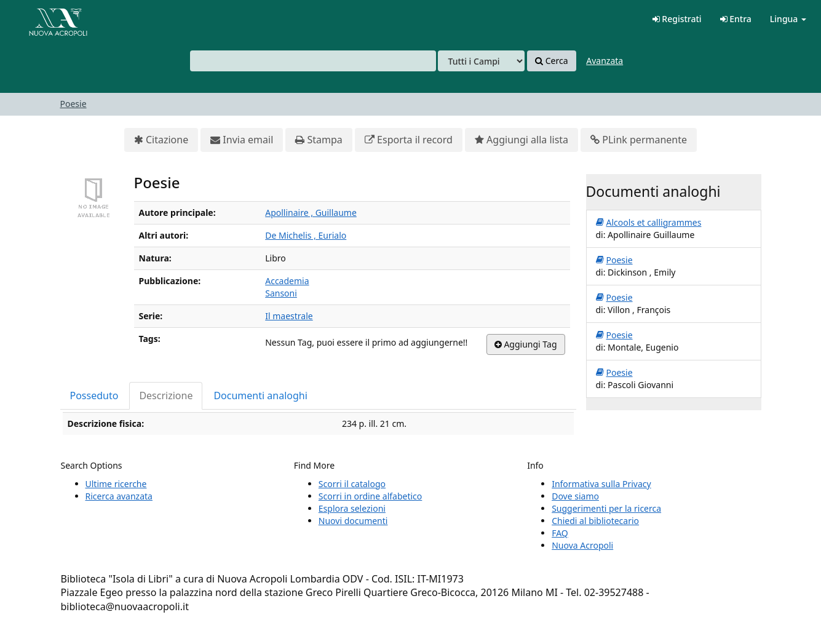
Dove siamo (575, 496)
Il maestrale (289, 316)
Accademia (287, 281)
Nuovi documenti (353, 521)
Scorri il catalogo (352, 484)
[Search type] (481, 61)
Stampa (319, 140)
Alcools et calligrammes (649, 223)
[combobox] (313, 61)
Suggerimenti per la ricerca (606, 508)
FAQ (560, 533)
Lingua (788, 19)
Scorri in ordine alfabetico (370, 496)
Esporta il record (409, 140)
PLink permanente (639, 140)
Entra (736, 19)
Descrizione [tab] (166, 396)
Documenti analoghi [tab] (260, 396)
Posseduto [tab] (94, 396)
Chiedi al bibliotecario (595, 521)
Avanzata (605, 61)
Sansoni (281, 293)
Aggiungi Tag (526, 344)
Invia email (242, 140)
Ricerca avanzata (119, 496)
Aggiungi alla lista (522, 140)
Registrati (677, 19)
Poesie (73, 104)
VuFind (39, 19)
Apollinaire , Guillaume (311, 213)
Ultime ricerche (116, 484)
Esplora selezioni (352, 508)
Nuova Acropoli (582, 545)
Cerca (551, 61)
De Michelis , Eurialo (306, 235)
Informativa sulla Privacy (601, 484)
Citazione (161, 140)
